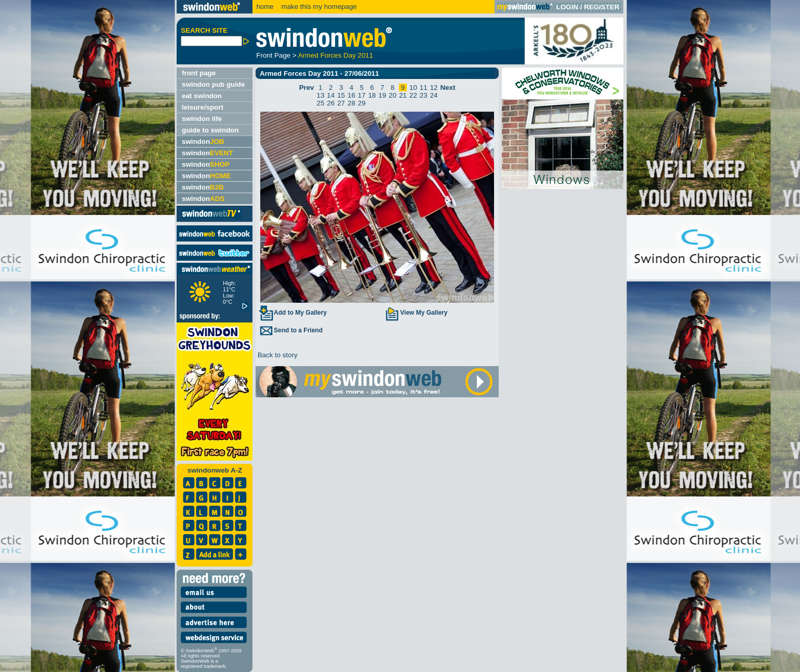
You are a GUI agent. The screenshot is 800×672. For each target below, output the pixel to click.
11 (424, 88)
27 (341, 103)
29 (362, 103)
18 (372, 95)
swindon (203, 142)
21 (403, 95)
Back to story (277, 355)
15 (341, 95)
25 (321, 103)
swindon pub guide (213, 84)
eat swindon (202, 96)
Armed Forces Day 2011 (336, 55)
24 (434, 95)
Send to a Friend (290, 330)
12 (434, 88)
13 (321, 95)
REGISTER (602, 7)
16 (351, 95)
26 (331, 103)
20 (392, 95)
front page (199, 73)
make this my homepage (318, 6)
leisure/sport (203, 107)
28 (351, 103)
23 (424, 95)
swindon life (202, 119)
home (265, 6)
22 (413, 95)
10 (413, 88)
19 (383, 95)
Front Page (273, 55)
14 (331, 95)
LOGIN (567, 7)
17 (362, 95)
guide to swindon (210, 130)
